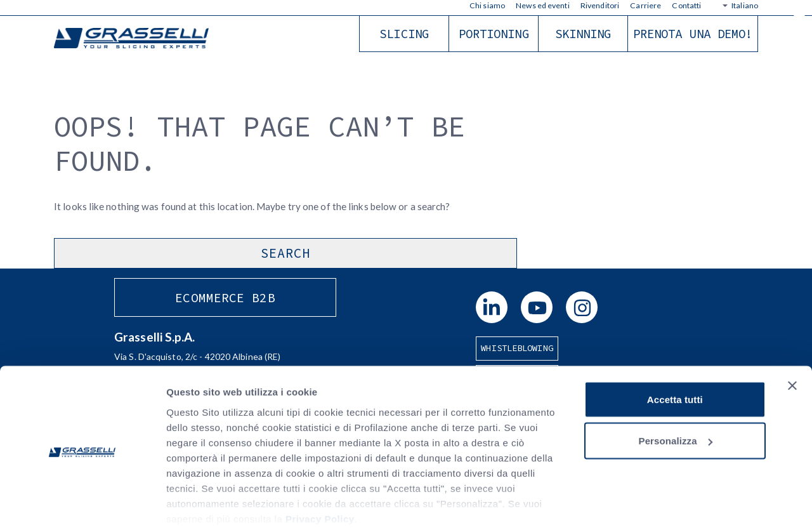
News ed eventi (542, 5)
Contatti (686, 5)
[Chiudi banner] (792, 340)
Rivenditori (600, 5)
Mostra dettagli (200, 507)
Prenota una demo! (693, 34)
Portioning (494, 34)
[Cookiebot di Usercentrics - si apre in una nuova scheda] (82, 507)
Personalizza (676, 396)
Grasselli (133, 39)
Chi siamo (487, 5)
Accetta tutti (675, 354)
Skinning (583, 34)
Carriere (645, 5)
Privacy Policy (320, 473)
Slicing (404, 34)
